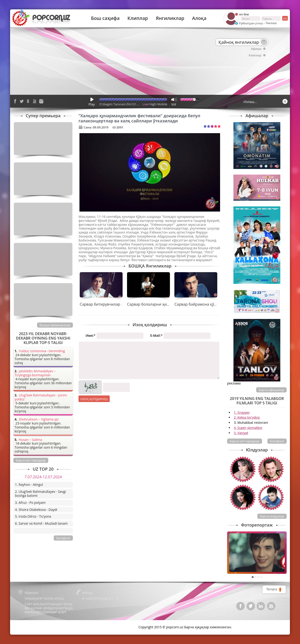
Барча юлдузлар (272, 516)
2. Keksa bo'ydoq (247, 417)
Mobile (162, 104)
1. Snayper (242, 412)
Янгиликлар (170, 18)
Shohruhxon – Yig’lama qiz (39, 419)
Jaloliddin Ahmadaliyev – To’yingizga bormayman (35, 373)
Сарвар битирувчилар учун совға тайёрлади (120, 304)
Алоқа (199, 18)
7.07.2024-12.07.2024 (43, 477)
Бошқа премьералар (55, 325)
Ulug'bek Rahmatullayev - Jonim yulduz (41, 397)
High (153, 104)
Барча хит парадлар (245, 441)
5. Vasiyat (241, 433)
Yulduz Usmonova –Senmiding (42, 351)
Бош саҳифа (105, 18)
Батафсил (277, 441)
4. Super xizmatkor (248, 428)
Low (145, 104)
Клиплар (138, 18)
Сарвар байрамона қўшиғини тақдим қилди (215, 304)
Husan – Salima (30, 440)
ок (285, 18)
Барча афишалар (271, 390)
